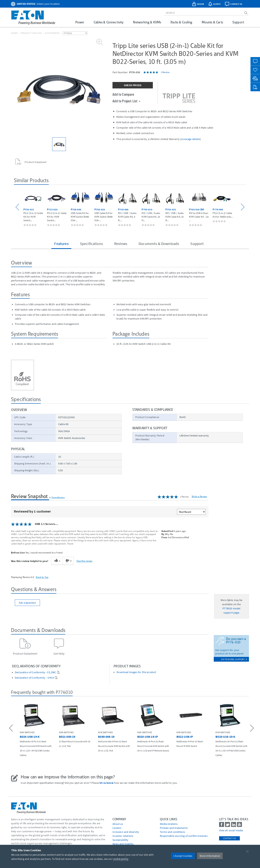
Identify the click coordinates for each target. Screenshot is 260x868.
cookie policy (121, 859)
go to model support (234, 659)
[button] (18, 207)
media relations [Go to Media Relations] (169, 824)
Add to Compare (123, 94)
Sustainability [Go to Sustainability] (120, 840)
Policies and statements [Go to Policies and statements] (174, 828)
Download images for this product (136, 672)
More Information (210, 856)
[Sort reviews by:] (191, 512)
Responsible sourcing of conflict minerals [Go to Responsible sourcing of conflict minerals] (184, 836)
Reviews (121, 244)
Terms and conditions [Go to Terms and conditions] (172, 832)
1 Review (165, 72)
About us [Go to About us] (118, 824)
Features (61, 244)
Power (80, 22)
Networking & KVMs (147, 22)
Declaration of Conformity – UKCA (34, 678)
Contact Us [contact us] (229, 838)
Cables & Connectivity (109, 22)
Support (238, 22)
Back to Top (42, 577)
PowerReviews (58, 497)
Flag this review (84, 561)
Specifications (91, 244)
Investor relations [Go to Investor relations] (123, 836)
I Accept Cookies (183, 856)
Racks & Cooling (181, 22)
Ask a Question (27, 603)
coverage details (191, 139)
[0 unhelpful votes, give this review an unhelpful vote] (68, 561)
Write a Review (199, 496)
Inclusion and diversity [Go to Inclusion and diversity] (126, 832)
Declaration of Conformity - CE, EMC (35, 672)
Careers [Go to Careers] (117, 828)
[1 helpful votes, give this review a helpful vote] (57, 561)
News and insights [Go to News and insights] (123, 844)
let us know (106, 783)
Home (14, 33)
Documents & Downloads (159, 244)
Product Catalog (31, 33)
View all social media (231, 830)
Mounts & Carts (212, 22)
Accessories (52, 33)
